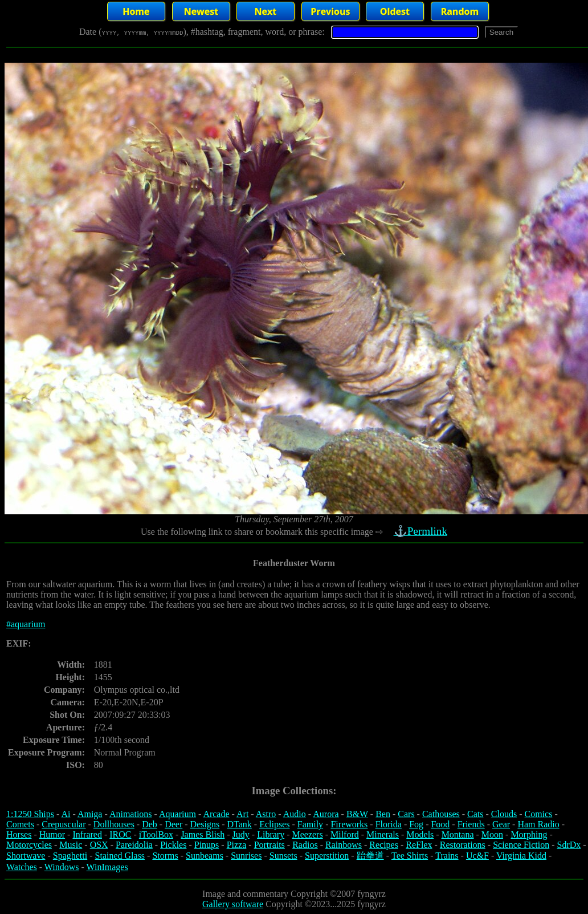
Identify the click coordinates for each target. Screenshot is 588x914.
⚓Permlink (422, 531)
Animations (131, 814)
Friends (471, 824)
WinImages (107, 867)
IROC (120, 834)
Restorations (463, 845)
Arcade (216, 814)
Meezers (307, 834)
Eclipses (274, 824)
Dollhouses (114, 824)
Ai (66, 814)
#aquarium (26, 624)
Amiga (90, 814)
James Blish (203, 834)
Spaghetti (70, 856)
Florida (389, 824)
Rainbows (344, 845)
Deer (173, 824)
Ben (383, 814)
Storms (165, 856)
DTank (239, 824)
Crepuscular (64, 824)
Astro (266, 814)
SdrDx (569, 845)
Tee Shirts (410, 856)
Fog (416, 824)
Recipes (384, 845)
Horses (19, 834)
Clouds (504, 814)
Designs (205, 824)
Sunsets (283, 856)
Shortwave (26, 856)
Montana (458, 834)
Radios (305, 845)
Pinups (207, 845)
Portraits (269, 845)
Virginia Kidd (521, 856)
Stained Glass (120, 856)
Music (71, 845)
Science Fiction (521, 845)
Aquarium (177, 814)
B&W (357, 814)
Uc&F (477, 856)
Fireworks (349, 824)
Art (242, 814)
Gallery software (233, 904)
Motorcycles (29, 845)
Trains (447, 856)
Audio (295, 814)
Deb (150, 824)
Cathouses (441, 814)
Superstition (327, 856)
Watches (22, 867)
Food (440, 824)
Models (420, 834)
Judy (241, 834)
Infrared (87, 834)
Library (271, 834)
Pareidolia (134, 845)
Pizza (237, 845)
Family (310, 824)
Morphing (529, 834)
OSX (99, 845)
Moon (492, 834)
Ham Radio (538, 824)
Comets (20, 824)
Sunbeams (205, 856)
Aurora (326, 814)
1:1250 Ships (30, 814)
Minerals (383, 834)
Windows (62, 867)
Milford (345, 834)
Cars (406, 814)
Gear (501, 824)
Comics (539, 814)
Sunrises (246, 856)
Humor (52, 834)
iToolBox (156, 834)
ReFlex (419, 845)
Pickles (173, 845)
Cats (475, 814)
